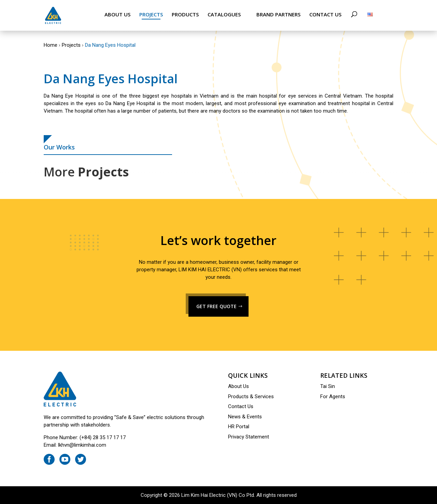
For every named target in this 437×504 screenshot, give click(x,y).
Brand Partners (278, 15)
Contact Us (325, 15)
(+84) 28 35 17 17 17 (103, 437)
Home (51, 45)
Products (185, 15)
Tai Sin (328, 386)
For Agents (333, 397)
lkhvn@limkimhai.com (82, 445)
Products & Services (251, 397)
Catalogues (224, 15)
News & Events (245, 417)
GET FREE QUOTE (216, 306)
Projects (151, 15)
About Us (117, 15)
